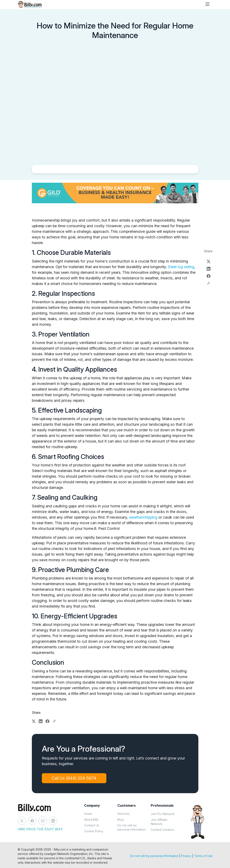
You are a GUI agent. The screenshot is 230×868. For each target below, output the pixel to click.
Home (88, 814)
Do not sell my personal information (131, 827)
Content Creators (162, 830)
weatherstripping (143, 517)
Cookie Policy (94, 831)
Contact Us (92, 825)
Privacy (186, 856)
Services (123, 814)
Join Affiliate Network (159, 822)
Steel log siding (181, 267)
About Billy (91, 819)
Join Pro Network (163, 814)
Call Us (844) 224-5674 (74, 778)
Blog (121, 819)
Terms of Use (203, 856)
